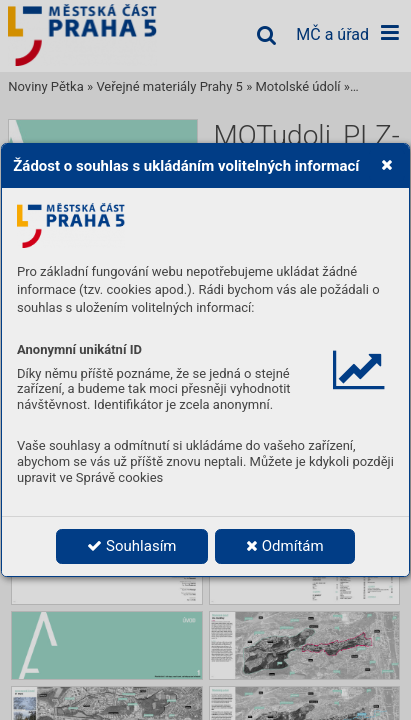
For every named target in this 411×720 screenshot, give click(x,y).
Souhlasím (131, 546)
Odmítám (285, 546)
